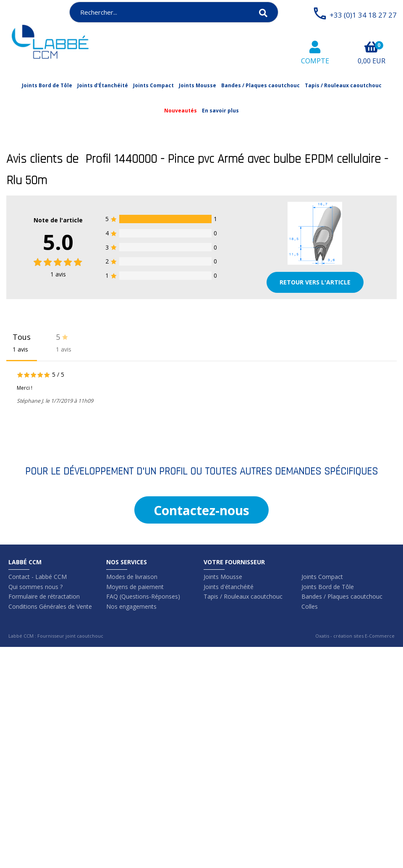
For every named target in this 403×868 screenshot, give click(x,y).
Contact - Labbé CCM (38, 577)
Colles (310, 606)
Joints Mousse (198, 85)
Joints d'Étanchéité (103, 85)
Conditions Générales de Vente (50, 606)
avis (58, 274)
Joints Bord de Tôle (47, 85)
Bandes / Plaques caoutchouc (260, 85)
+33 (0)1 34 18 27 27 (363, 15)
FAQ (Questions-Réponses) (143, 596)
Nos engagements (131, 606)
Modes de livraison (132, 577)
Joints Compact (153, 85)
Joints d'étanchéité (229, 587)
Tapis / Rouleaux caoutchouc (343, 85)
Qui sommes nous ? (35, 587)
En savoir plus (220, 111)
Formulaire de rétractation (44, 596)
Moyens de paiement (135, 587)
